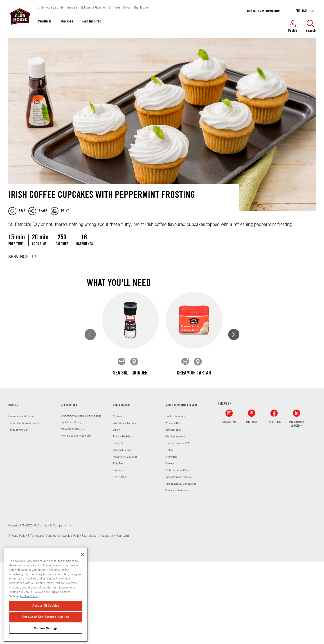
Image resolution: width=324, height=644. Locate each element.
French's (72, 7)
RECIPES (13, 488)
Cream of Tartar (194, 373)
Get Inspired (92, 22)
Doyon (127, 7)
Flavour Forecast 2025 (178, 525)
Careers (170, 545)
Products (45, 22)
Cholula (117, 498)
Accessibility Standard (114, 618)
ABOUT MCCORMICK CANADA (181, 488)
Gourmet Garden (123, 532)
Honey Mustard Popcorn (22, 498)
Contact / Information (263, 11)
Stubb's (117, 552)
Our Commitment (175, 518)
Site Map (90, 618)
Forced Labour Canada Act (181, 566)
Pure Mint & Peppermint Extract (130, 462)
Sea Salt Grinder (130, 373)
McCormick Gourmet (93, 7)
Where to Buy (173, 505)
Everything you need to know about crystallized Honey (81, 501)
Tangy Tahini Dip (18, 512)
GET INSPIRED (69, 488)
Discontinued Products (178, 559)
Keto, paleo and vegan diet (76, 517)
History (169, 532)
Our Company (173, 512)
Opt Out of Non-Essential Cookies (46, 617)
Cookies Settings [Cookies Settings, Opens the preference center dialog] (46, 629)
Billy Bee (114, 7)
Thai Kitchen (142, 7)
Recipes (67, 22)
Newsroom (171, 539)
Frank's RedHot (122, 518)
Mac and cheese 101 (73, 511)
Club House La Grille (51, 7)
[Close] (82, 555)
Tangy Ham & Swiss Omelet (24, 505)
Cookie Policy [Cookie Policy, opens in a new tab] (29, 596)
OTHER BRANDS (122, 488)
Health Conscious (175, 498)
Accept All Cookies (46, 606)
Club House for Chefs (177, 552)
